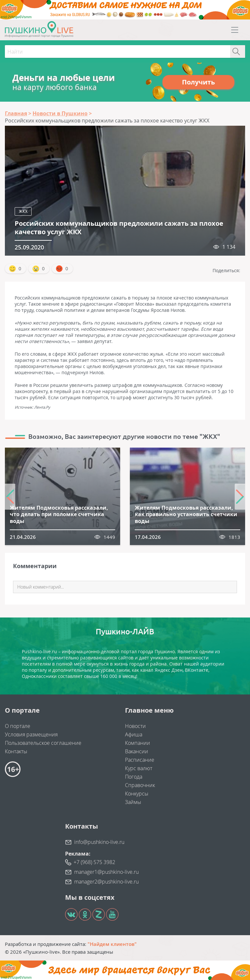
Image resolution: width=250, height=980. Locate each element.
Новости (135, 726)
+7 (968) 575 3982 (94, 862)
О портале (18, 726)
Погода (134, 777)
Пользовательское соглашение (43, 743)
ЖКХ (23, 211)
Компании (138, 743)
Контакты (16, 751)
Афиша (134, 734)
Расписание (140, 760)
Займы (133, 802)
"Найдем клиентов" (112, 944)
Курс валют (139, 768)
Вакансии (137, 751)
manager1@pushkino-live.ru (106, 872)
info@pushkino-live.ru (99, 842)
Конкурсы (137, 794)
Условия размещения (31, 734)
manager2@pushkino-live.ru (106, 882)
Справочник (140, 785)
